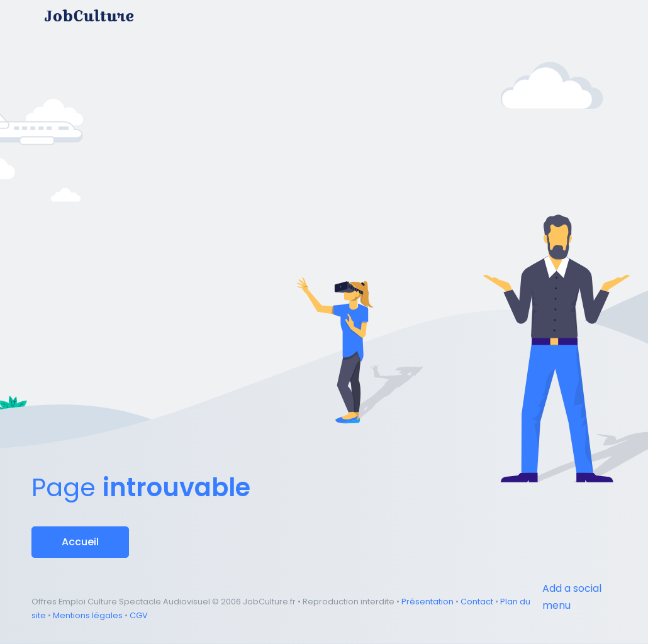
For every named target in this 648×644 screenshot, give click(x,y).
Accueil (80, 542)
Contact (477, 602)
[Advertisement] (324, 103)
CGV (139, 615)
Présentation (427, 602)
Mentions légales (88, 615)
